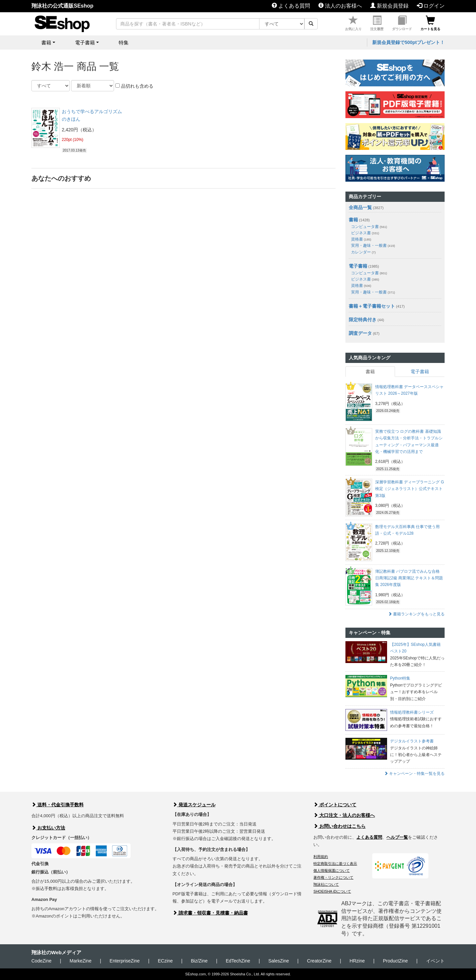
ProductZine (395, 961)
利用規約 (321, 857)
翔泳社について (326, 884)
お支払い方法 (48, 828)
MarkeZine (81, 961)
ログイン (431, 6)
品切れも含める (134, 86)
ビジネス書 (365, 233)
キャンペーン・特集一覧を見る (414, 774)
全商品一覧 (360, 207)
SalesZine (279, 961)
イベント (435, 961)
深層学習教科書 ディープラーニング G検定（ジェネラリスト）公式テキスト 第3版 (410, 489)
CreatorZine (319, 961)
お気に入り (353, 23)
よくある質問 (291, 6)
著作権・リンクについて (333, 877)
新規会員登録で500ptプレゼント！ (408, 42)
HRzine (357, 961)
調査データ (360, 333)
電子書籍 (358, 266)
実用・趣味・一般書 (373, 245)
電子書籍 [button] (85, 43)
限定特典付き (363, 320)
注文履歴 (377, 23)
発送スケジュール (194, 805)
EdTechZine (238, 961)
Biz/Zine (199, 961)
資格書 (361, 239)
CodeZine (41, 961)
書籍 (353, 220)
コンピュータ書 (369, 227)
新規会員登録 (389, 6)
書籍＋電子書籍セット (372, 306)
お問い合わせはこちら (339, 826)
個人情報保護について (332, 870)
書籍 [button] (46, 43)
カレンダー (363, 252)
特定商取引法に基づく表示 (335, 864)
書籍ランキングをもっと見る (416, 614)
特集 (124, 43)
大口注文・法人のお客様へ (344, 815)
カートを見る (430, 23)
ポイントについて (335, 805)
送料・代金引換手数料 (58, 805)
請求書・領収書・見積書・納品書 (210, 913)
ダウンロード (402, 23)
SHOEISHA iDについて (332, 891)
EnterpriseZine (125, 961)
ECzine (165, 961)
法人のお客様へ (340, 6)
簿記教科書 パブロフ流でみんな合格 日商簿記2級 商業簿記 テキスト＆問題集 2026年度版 (409, 578)
